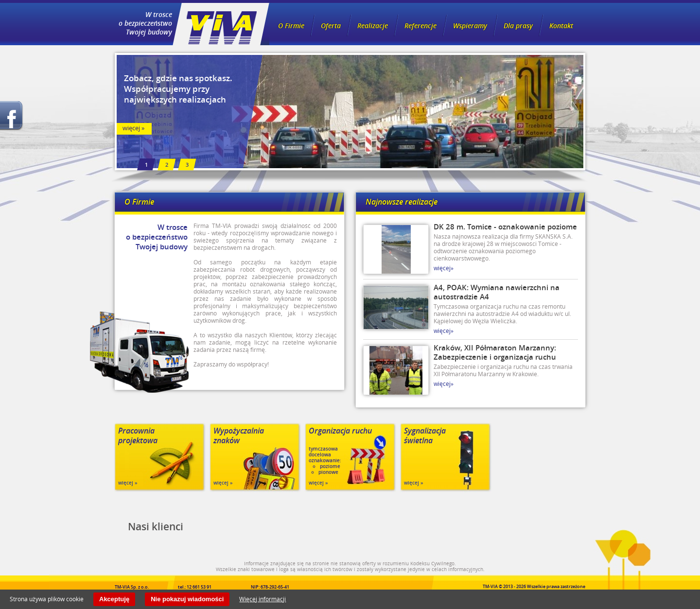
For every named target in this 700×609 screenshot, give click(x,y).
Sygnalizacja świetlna (425, 436)
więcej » (133, 128)
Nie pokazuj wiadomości (187, 599)
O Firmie (291, 26)
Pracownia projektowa (138, 436)
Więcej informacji (262, 599)
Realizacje (373, 26)
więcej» (444, 268)
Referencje (420, 26)
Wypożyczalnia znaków (239, 436)
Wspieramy (470, 26)
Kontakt (561, 26)
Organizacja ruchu (340, 431)
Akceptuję (114, 599)
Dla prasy (518, 26)
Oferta (331, 26)
